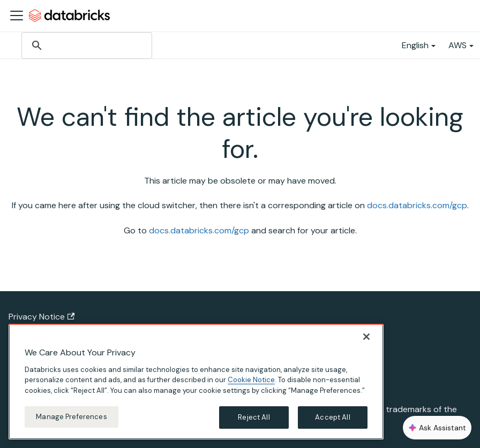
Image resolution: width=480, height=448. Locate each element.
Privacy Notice (42, 317)
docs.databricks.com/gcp (417, 205)
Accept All (332, 417)
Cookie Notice (251, 380)
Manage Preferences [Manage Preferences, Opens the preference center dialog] (71, 417)
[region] (196, 382)
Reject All (254, 417)
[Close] (366, 337)
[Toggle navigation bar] (17, 16)
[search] (86, 45)
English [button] (415, 45)
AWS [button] (457, 45)
